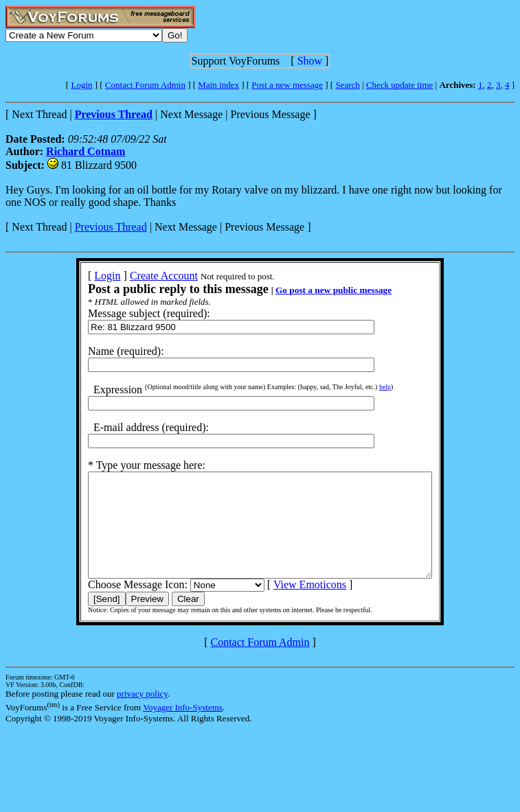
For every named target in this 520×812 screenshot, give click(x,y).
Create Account (143, 276)
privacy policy (142, 714)
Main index (218, 85)
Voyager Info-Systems (183, 728)
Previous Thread (111, 227)
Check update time (399, 85)
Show (310, 61)
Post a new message (287, 85)
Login (81, 85)
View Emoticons (289, 605)
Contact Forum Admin (145, 85)
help (364, 387)
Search (347, 85)
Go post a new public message (313, 290)
